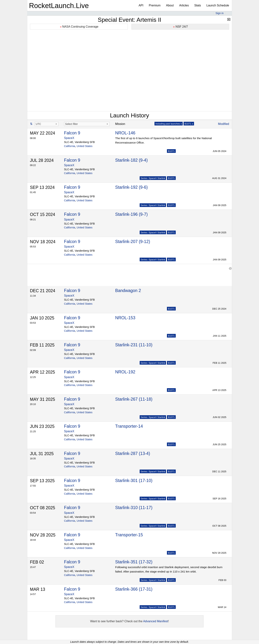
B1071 (171, 151)
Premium (155, 5)
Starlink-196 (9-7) (131, 214)
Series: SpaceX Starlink (153, 178)
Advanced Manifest (156, 619)
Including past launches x (169, 124)
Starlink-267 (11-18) (134, 397)
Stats (197, 5)
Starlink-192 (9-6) (131, 187)
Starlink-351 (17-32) (134, 560)
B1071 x (189, 124)
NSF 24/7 (180, 27)
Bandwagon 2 (128, 289)
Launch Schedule (218, 5)
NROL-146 (125, 133)
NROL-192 (125, 370)
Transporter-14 (129, 424)
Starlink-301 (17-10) (134, 479)
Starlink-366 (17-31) (134, 587)
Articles (184, 5)
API (141, 5)
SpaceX (69, 138)
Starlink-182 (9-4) (131, 160)
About (170, 5)
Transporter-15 (129, 533)
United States (85, 146)
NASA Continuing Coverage (79, 27)
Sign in (219, 13)
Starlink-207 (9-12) (133, 242)
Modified (223, 124)
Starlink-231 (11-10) (134, 343)
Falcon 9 (72, 133)
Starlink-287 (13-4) (133, 452)
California (70, 146)
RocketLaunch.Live (59, 6)
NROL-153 (125, 316)
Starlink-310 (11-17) (134, 506)
